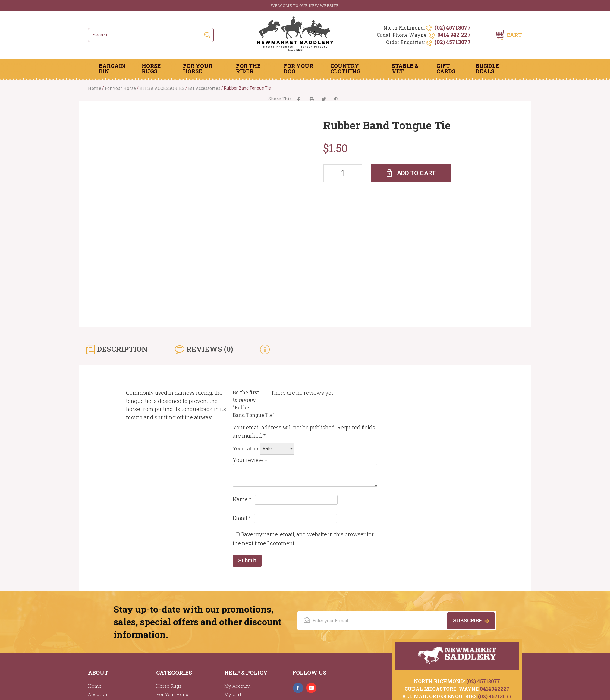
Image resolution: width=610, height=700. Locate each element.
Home (95, 88)
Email (242, 518)
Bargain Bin (112, 68)
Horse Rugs (151, 68)
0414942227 (495, 689)
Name (242, 499)
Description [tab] (121, 349)
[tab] (265, 349)
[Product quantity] (343, 173)
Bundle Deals (487, 68)
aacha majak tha (312, 99)
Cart (514, 35)
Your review (250, 460)
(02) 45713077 (453, 27)
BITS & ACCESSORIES (162, 88)
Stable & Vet (405, 68)
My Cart (233, 694)
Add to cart (416, 173)
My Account (237, 686)
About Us (98, 694)
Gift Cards (446, 68)
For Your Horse (198, 68)
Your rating (246, 448)
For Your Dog (298, 68)
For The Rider (248, 68)
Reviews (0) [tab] (209, 349)
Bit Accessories (204, 88)
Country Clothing (345, 68)
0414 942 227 (454, 35)
